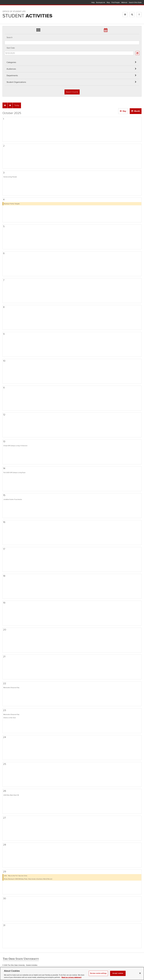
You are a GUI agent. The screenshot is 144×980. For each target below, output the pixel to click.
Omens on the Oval (10, 718)
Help (93, 2)
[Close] (140, 976)
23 (5, 710)
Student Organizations (16, 82)
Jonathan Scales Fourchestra (13, 499)
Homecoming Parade (10, 177)
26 (5, 791)
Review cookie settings (98, 976)
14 (4, 468)
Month (137, 111)
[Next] (10, 105)
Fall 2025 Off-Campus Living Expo (14, 473)
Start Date (11, 48)
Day (124, 111)
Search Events (72, 92)
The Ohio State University (7, 3)
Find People (116, 2)
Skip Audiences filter (5, 4)
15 (4, 495)
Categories (11, 62)
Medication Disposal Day (11, 688)
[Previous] (5, 105)
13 (4, 442)
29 (5, 872)
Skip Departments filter (5, 10)
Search (10, 37)
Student (27, 16)
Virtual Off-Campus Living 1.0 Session (15, 446)
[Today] (17, 105)
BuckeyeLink (101, 2)
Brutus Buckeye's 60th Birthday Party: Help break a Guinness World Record (28, 879)
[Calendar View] (138, 53)
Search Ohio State (135, 2)
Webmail (124, 2)
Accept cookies (118, 976)
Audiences (11, 69)
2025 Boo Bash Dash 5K (11, 795)
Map (108, 2)
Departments (12, 76)
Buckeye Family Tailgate (12, 204)
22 (5, 683)
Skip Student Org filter (5, 17)
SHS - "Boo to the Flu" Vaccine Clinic (16, 876)
